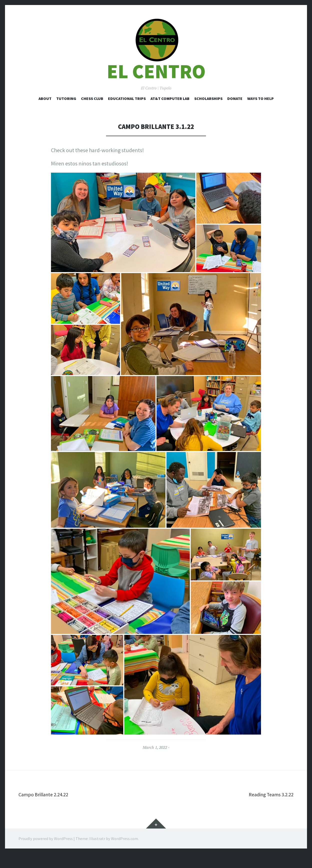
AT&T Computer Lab (170, 113)
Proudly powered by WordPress (46, 853)
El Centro (156, 86)
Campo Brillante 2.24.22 (46, 809)
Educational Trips (127, 113)
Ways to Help (260, 113)
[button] (156, 47)
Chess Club (92, 113)
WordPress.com (124, 853)
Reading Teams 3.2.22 (269, 809)
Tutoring (66, 113)
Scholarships (208, 113)
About (45, 113)
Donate (235, 113)
